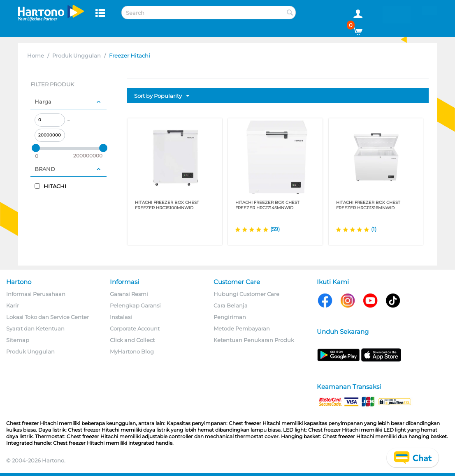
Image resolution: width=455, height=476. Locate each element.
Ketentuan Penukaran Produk (254, 340)
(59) (275, 229)
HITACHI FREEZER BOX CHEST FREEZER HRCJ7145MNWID (267, 205)
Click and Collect (132, 340)
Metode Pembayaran (242, 328)
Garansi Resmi (129, 294)
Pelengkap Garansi (135, 305)
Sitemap (18, 340)
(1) (374, 229)
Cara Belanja (231, 305)
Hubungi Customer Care (246, 294)
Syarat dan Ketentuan (35, 328)
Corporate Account (135, 328)
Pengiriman (230, 317)
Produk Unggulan (77, 55)
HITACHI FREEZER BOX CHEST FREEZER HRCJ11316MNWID (368, 205)
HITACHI (50, 186)
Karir (13, 305)
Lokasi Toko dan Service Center (48, 317)
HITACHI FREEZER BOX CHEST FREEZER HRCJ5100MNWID (167, 205)
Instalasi (121, 317)
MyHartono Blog (132, 351)
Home (36, 55)
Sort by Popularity (162, 96)
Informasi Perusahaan (36, 294)
